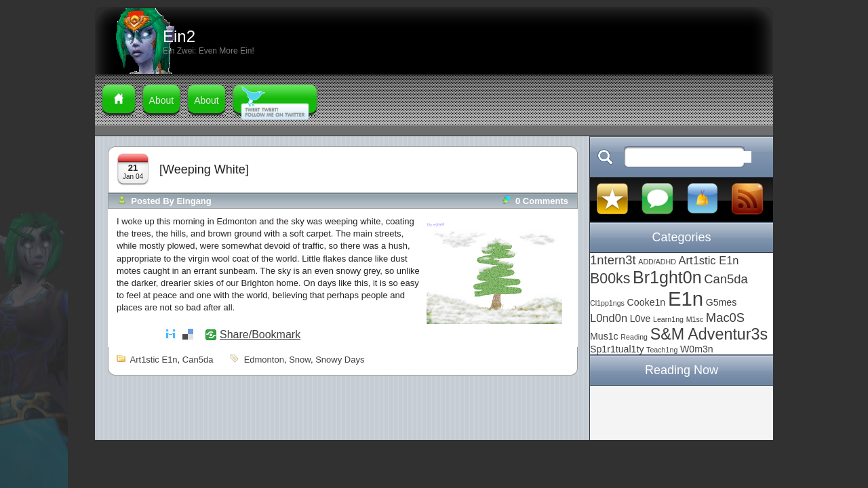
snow (300, 360)
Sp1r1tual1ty (617, 349)
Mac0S (725, 318)
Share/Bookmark (260, 335)
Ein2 (179, 36)
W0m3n (697, 349)
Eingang (194, 201)
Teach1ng (662, 350)
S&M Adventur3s (709, 334)
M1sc (695, 319)
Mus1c (604, 336)
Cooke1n (647, 302)
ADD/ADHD (657, 262)
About (162, 100)
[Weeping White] (204, 169)
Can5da (198, 360)
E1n (686, 299)
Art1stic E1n (154, 360)
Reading (634, 337)
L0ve (640, 319)
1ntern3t (613, 260)
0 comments (542, 201)
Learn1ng (668, 319)
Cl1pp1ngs (607, 303)
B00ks (610, 279)
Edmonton (264, 360)
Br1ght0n (667, 277)
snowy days (340, 360)
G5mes (722, 302)
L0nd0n (609, 318)
